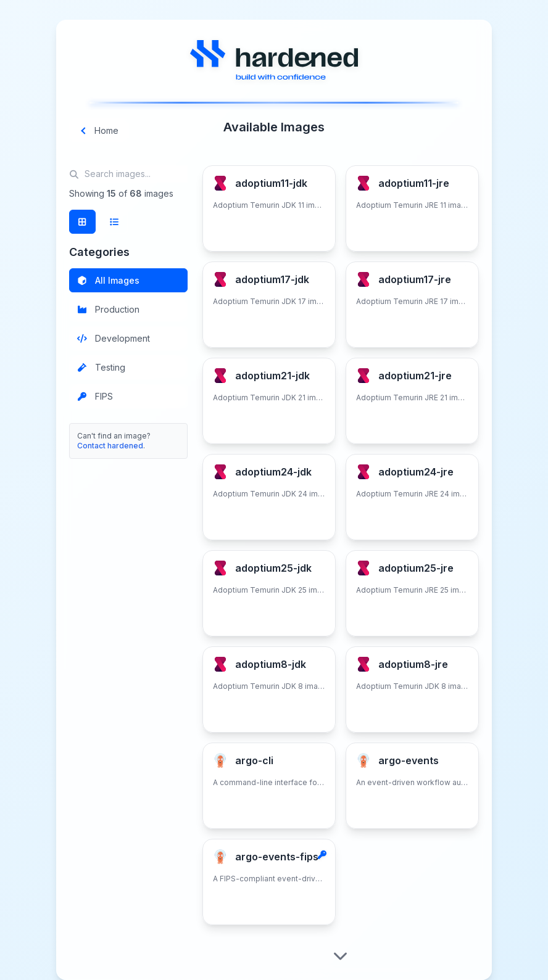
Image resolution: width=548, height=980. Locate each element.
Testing (102, 367)
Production (109, 309)
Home (99, 130)
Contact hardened (110, 446)
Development (114, 338)
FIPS (95, 396)
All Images (109, 280)
